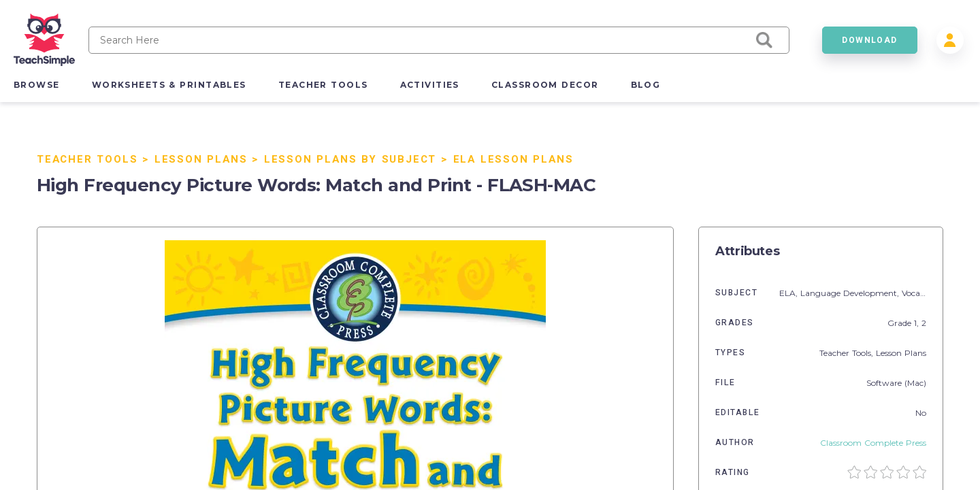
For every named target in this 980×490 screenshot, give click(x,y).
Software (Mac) (896, 383)
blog (646, 85)
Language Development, (851, 293)
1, (918, 323)
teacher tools (323, 85)
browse (37, 85)
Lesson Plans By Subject (350, 159)
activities (430, 85)
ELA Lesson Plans (513, 159)
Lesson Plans (201, 159)
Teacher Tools (87, 159)
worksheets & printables (169, 85)
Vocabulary (924, 293)
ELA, (790, 293)
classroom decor (545, 85)
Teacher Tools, (848, 353)
